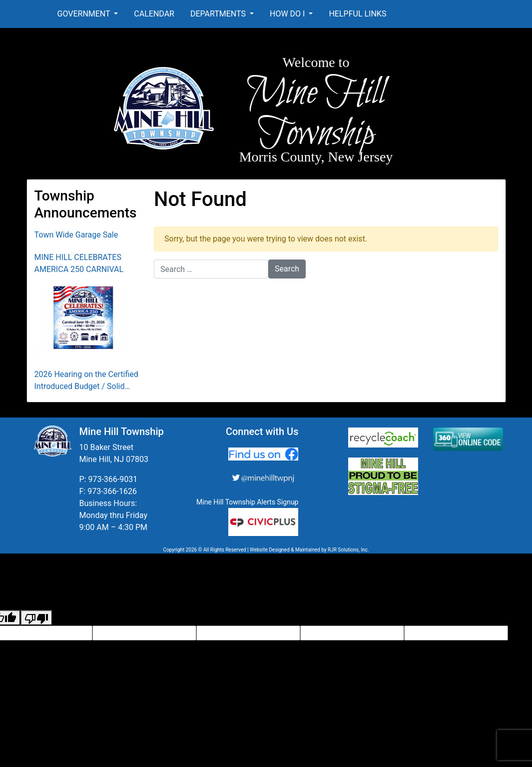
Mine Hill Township (316, 114)
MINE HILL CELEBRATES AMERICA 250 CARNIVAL (79, 263)
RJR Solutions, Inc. (348, 550)
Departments (219, 14)
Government (85, 14)
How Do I (288, 14)
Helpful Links (357, 14)
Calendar (154, 14)
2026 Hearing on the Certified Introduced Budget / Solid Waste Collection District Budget (86, 381)
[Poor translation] (36, 618)
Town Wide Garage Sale (76, 235)
